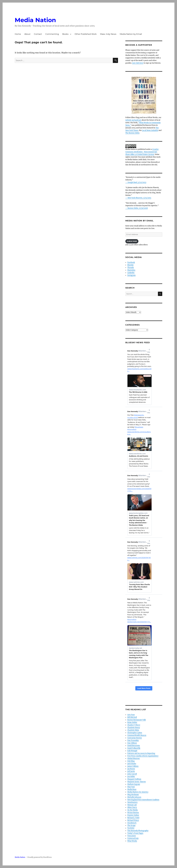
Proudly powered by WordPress (40, 857)
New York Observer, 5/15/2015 (139, 198)
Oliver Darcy (132, 807)
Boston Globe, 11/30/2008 (138, 208)
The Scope (131, 825)
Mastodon (131, 270)
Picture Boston (133, 813)
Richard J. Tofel (133, 818)
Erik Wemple (132, 751)
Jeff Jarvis (131, 771)
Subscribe (132, 241)
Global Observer (134, 758)
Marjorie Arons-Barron (137, 782)
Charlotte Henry (134, 728)
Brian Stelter (132, 722)
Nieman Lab (132, 805)
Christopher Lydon (135, 733)
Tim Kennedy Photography (138, 831)
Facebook (131, 262)
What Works (132, 841)
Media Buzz (132, 789)
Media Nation (35, 20)
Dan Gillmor (132, 743)
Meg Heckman (133, 795)
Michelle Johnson (134, 797)
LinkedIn (131, 273)
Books (65, 34)
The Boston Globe (132, 133)
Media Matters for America (138, 792)
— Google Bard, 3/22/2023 (136, 182)
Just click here (138, 63)
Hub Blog (131, 761)
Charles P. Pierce (134, 725)
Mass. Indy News (108, 34)
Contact (38, 34)
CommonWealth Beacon (137, 735)
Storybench (132, 823)
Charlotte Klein (133, 730)
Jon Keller (131, 777)
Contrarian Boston (135, 738)
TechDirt (131, 828)
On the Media (133, 810)
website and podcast (133, 120)
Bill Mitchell (132, 717)
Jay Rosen (131, 769)
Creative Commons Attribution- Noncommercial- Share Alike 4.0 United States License (142, 152)
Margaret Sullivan (134, 779)
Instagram (131, 275)
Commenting (52, 34)
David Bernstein (134, 746)
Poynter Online (133, 815)
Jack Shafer (132, 764)
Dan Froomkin (133, 740)
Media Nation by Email (131, 34)
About (27, 34)
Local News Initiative (150, 130)
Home (18, 34)
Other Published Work (86, 34)
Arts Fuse (131, 715)
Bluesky (130, 265)
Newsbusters (132, 802)
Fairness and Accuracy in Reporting (141, 753)
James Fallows (133, 766)
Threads (131, 268)
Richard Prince (133, 820)
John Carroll (132, 774)
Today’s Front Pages (135, 833)
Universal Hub (133, 838)
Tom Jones (132, 836)
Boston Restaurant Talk (137, 720)
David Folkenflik (134, 748)
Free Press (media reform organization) (143, 756)
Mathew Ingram (134, 784)
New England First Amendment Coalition (143, 800)
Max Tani (131, 787)
